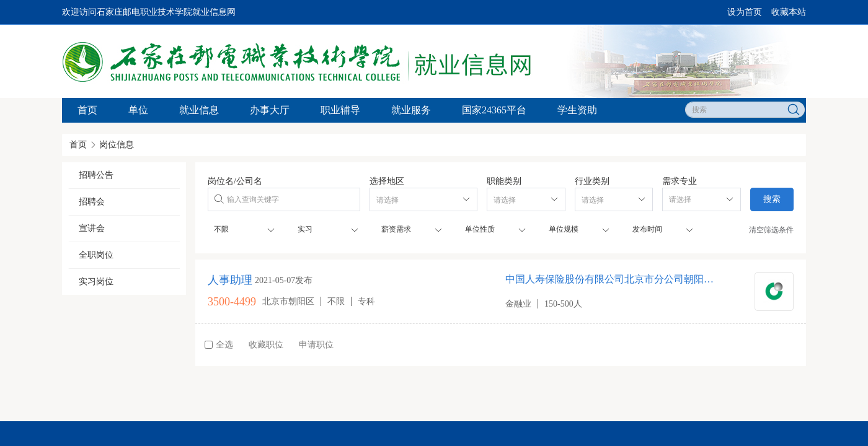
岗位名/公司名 (235, 181)
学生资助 (577, 110)
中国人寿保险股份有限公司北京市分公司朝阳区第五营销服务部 (612, 279)
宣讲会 (92, 228)
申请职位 (316, 345)
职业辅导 (340, 110)
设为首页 (745, 12)
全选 (219, 345)
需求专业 (680, 181)
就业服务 (411, 110)
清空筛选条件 (771, 230)
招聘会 (92, 202)
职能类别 (504, 181)
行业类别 (592, 181)
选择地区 (387, 181)
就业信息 (199, 110)
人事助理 (230, 280)
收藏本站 (789, 12)
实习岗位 (96, 282)
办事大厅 (270, 110)
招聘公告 (96, 175)
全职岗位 (96, 255)
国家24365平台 (494, 110)
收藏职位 (266, 345)
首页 (87, 110)
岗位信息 (117, 145)
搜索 (772, 199)
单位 (138, 110)
